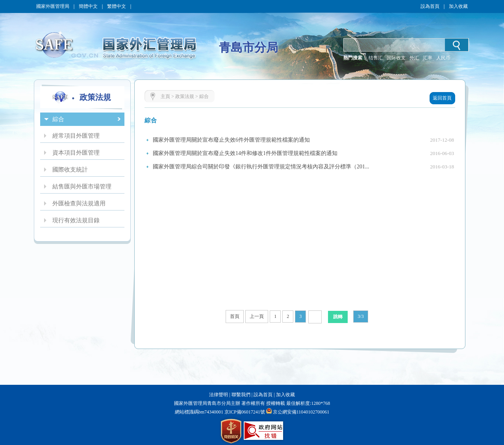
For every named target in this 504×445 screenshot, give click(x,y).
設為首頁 (430, 6)
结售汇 (376, 58)
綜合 (204, 96)
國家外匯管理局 (53, 6)
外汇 (414, 58)
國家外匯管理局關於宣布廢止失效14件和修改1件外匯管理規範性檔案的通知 (245, 153)
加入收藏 (458, 6)
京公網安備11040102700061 (301, 412)
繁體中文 (117, 6)
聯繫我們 (241, 395)
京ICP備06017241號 (244, 412)
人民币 (443, 58)
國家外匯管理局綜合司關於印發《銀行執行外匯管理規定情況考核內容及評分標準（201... (261, 167)
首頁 (235, 316)
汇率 (428, 58)
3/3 (360, 316)
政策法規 (185, 96)
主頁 (165, 96)
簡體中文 (88, 6)
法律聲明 (219, 395)
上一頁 (257, 316)
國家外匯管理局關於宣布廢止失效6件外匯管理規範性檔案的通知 (231, 140)
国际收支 (396, 58)
